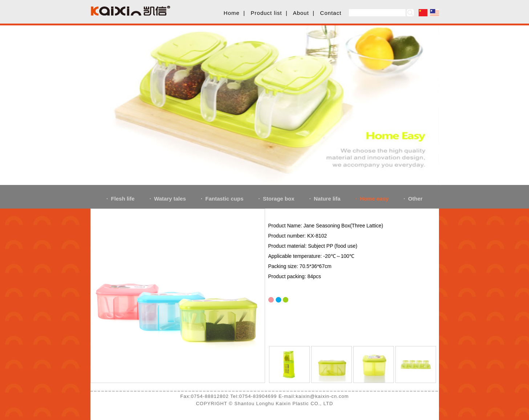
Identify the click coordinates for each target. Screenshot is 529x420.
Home (232, 13)
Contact (331, 13)
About (301, 13)
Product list (266, 13)
